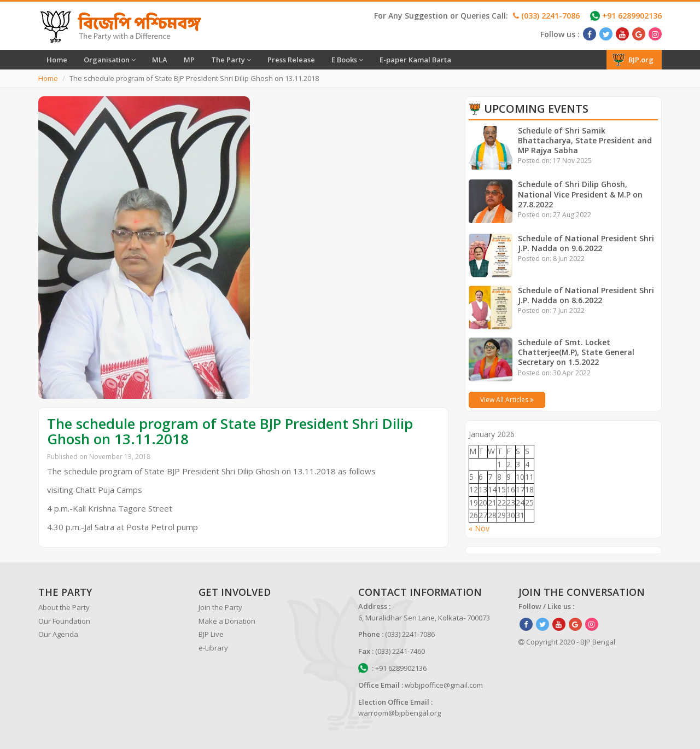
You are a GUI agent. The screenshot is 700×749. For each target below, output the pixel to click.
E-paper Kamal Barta (415, 60)
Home (57, 60)
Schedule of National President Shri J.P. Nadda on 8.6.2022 (586, 295)
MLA (160, 60)
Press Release (291, 60)
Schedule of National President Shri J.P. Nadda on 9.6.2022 (586, 243)
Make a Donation (227, 621)
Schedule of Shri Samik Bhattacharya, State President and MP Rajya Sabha (585, 140)
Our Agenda (58, 634)
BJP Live (211, 634)
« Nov (479, 528)
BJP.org (633, 60)
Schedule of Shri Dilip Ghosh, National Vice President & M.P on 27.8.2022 (581, 194)
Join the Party (220, 607)
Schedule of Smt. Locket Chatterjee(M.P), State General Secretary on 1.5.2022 (576, 352)
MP (189, 60)
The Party (231, 60)
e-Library (213, 648)
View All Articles (507, 400)
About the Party (64, 607)
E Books (347, 60)
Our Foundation (64, 621)
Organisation (110, 60)
